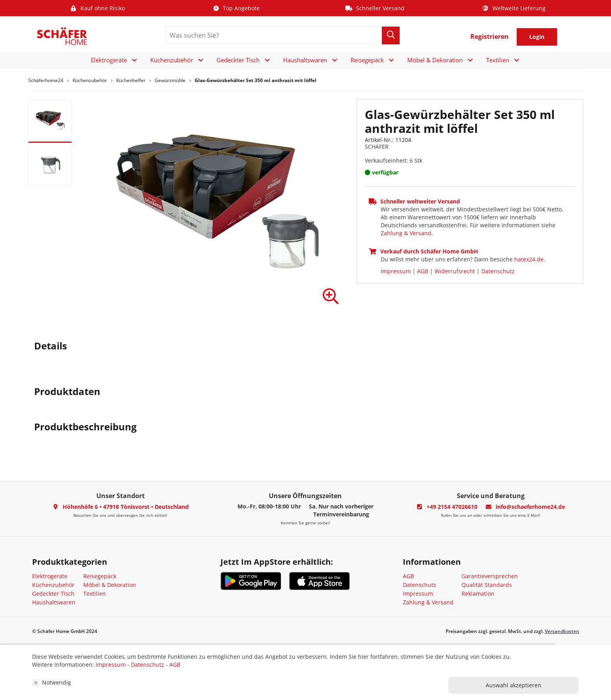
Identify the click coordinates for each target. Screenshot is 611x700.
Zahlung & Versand (406, 233)
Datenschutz (498, 271)
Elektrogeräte (109, 60)
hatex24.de (529, 259)
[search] (273, 35)
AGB (423, 271)
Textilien (498, 60)
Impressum (396, 271)
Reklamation (478, 594)
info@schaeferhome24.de (530, 507)
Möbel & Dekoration (435, 60)
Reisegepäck (367, 60)
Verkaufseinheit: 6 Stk (394, 160)
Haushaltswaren (305, 60)
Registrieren (489, 36)
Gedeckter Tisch (238, 60)
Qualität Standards (487, 585)
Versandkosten (562, 631)
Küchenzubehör (172, 60)
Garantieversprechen (490, 576)
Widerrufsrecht (455, 271)
